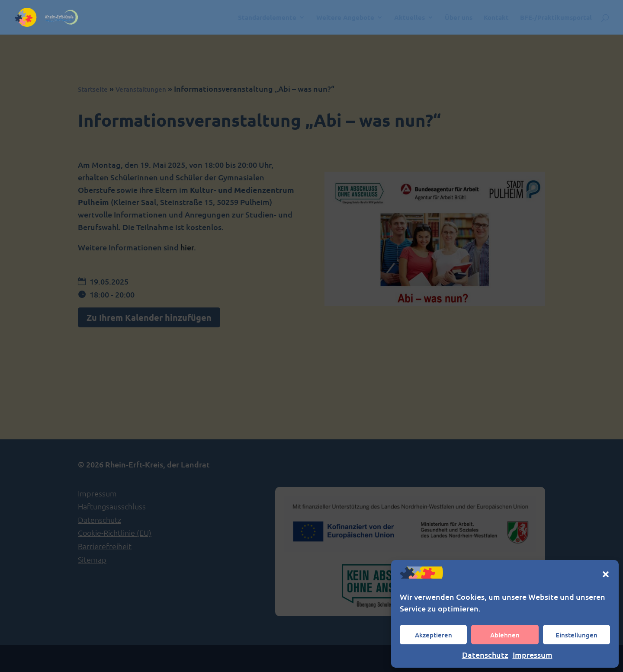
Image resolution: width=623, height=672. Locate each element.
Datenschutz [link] (485, 654)
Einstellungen (576, 635)
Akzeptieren (434, 635)
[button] (606, 574)
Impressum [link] (533, 654)
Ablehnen (505, 635)
